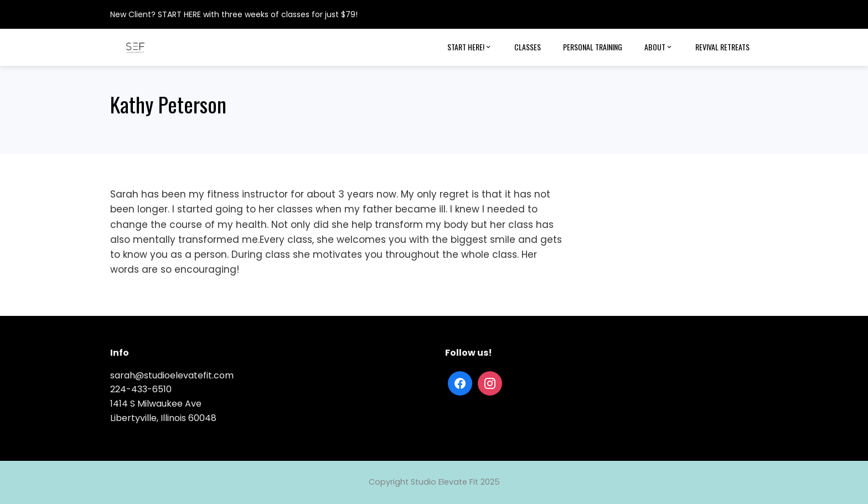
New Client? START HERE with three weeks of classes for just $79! (234, 14)
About (659, 47)
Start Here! (470, 47)
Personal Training (593, 47)
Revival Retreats (722, 47)
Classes (528, 47)
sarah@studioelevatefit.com (172, 375)
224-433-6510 (141, 389)
